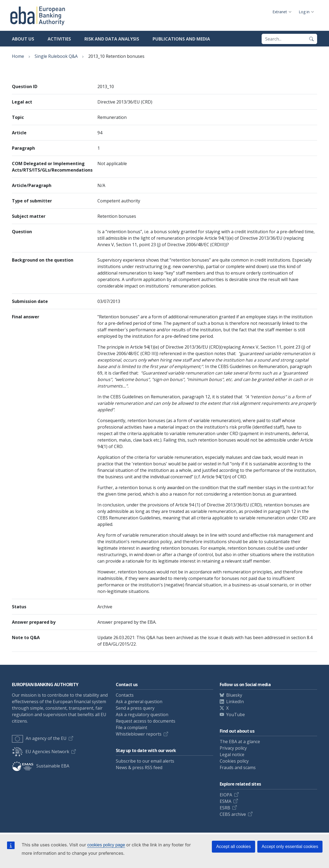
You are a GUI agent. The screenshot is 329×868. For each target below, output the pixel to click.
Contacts (125, 695)
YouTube (236, 715)
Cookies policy (234, 761)
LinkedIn (235, 702)
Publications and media (181, 39)
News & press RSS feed (139, 767)
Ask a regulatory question (142, 715)
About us (23, 39)
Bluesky (234, 695)
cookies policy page (106, 845)
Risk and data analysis (112, 39)
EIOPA (226, 795)
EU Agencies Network (41, 752)
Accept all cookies (233, 847)
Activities (59, 39)
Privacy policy (233, 748)
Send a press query (135, 708)
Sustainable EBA (41, 766)
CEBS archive (233, 814)
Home (18, 56)
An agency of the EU (39, 738)
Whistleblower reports (139, 734)
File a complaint (131, 727)
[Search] (311, 39)
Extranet (280, 12)
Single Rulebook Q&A (56, 56)
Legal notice (232, 755)
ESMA (226, 801)
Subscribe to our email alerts (145, 761)
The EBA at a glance (240, 742)
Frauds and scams (238, 767)
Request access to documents (146, 721)
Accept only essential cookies (290, 847)
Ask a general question (139, 702)
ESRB (225, 808)
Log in (304, 12)
